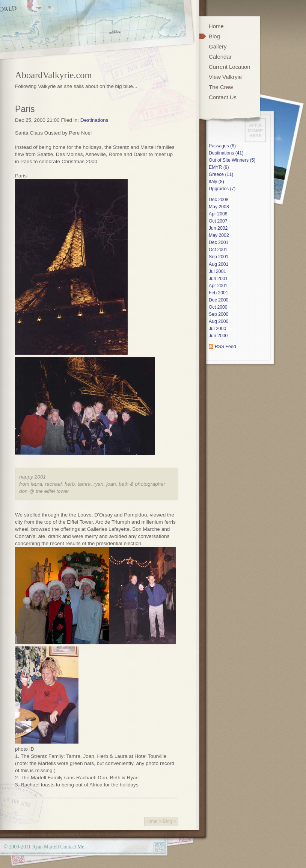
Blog (168, 821)
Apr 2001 (218, 286)
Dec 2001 (219, 242)
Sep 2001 (219, 257)
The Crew (221, 87)
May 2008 (219, 207)
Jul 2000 (217, 329)
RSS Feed (225, 347)
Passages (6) (222, 146)
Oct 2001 (218, 250)
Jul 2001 (217, 271)
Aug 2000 (219, 321)
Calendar (220, 57)
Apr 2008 (218, 214)
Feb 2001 (219, 293)
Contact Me (72, 847)
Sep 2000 (219, 314)
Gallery (218, 46)
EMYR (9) (219, 167)
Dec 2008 (219, 200)
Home (151, 821)
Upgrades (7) (222, 189)
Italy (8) (216, 182)
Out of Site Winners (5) (232, 160)
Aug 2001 (219, 264)
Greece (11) (221, 174)
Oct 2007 (218, 221)
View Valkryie (225, 77)
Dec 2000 (219, 300)
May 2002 (219, 235)
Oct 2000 (218, 307)
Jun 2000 (218, 336)
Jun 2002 (218, 228)
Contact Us (223, 97)
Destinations (94, 120)
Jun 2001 (218, 279)
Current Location (230, 67)
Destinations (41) (226, 153)
